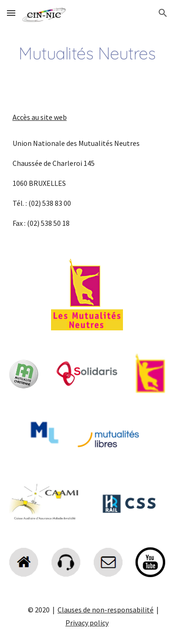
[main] (87, 53)
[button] (11, 13)
